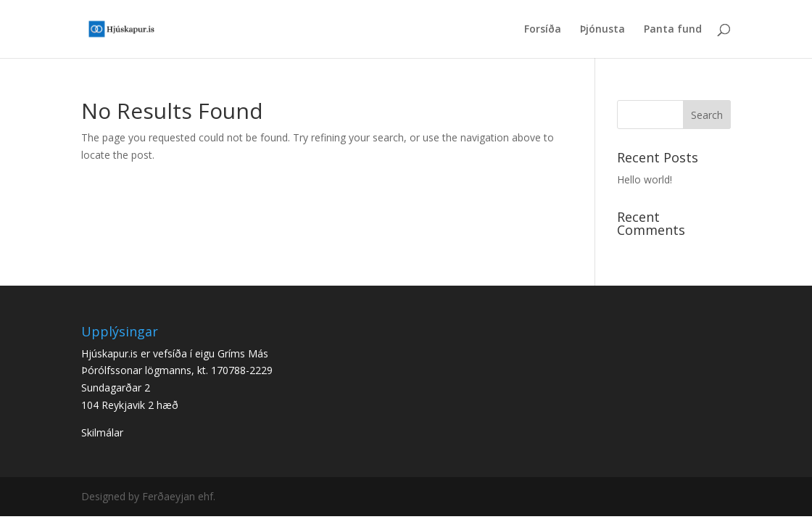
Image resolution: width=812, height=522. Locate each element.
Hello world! (645, 179)
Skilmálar (102, 432)
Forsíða (543, 30)
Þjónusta (602, 30)
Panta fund (673, 30)
